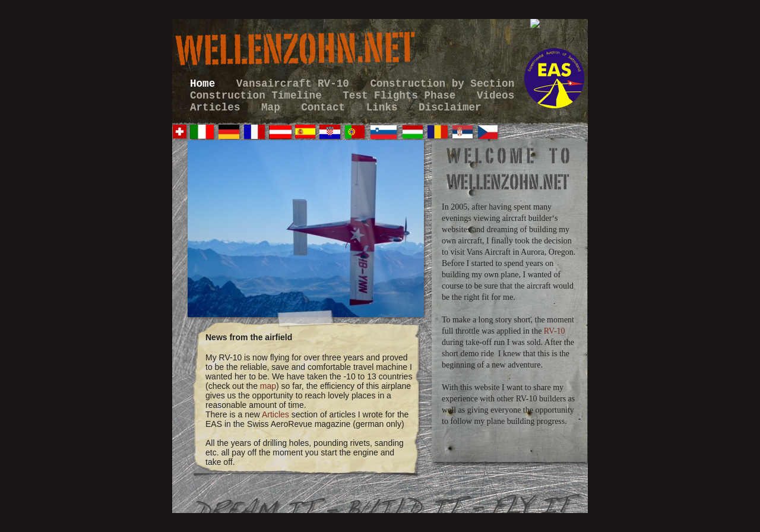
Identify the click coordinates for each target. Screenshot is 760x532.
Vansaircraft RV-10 (296, 84)
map (268, 386)
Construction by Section (442, 84)
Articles (218, 107)
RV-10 (555, 331)
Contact (326, 107)
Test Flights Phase (402, 96)
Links (385, 107)
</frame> (564, 42)
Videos (495, 96)
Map (274, 107)
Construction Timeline (259, 96)
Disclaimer (450, 107)
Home (206, 84)
